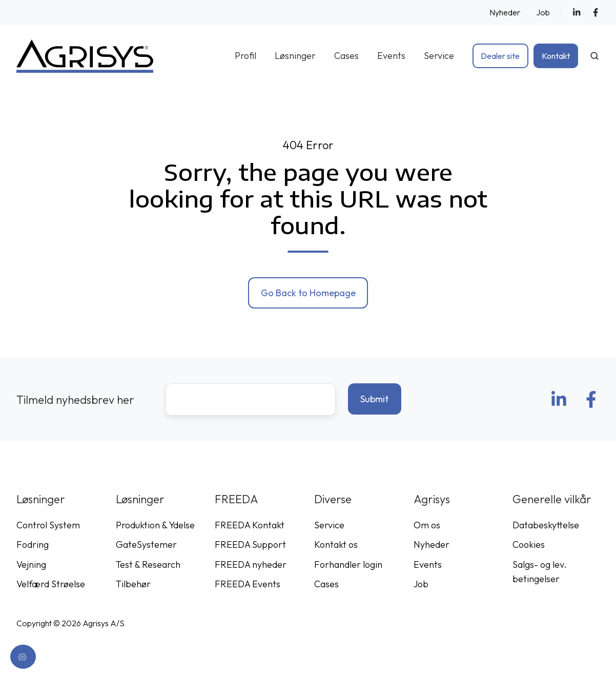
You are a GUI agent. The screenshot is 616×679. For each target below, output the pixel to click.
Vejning (31, 564)
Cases (346, 56)
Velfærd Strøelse (51, 584)
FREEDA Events (248, 584)
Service (439, 56)
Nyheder (505, 12)
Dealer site (500, 56)
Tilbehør (133, 584)
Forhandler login (348, 564)
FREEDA (237, 499)
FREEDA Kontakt (250, 525)
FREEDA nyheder (251, 564)
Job (543, 12)
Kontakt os (336, 544)
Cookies (529, 544)
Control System (48, 525)
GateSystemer (146, 544)
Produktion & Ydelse (155, 525)
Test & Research (148, 564)
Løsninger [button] (295, 56)
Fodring (33, 544)
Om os (427, 525)
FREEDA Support (250, 544)
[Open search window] (594, 56)
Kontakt (556, 56)
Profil (245, 56)
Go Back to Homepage (308, 293)
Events (391, 56)
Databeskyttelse (546, 525)
